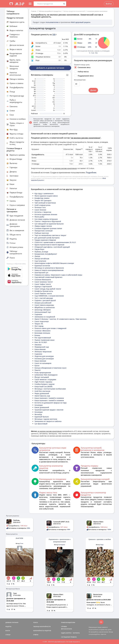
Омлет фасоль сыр (42, 396)
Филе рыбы (39, 217)
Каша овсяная (40, 361)
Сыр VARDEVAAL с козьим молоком (49, 296)
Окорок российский (43, 303)
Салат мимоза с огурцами (45, 379)
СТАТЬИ (8, 635)
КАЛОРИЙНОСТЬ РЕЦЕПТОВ (42, 631)
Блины (37, 335)
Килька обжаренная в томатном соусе (50, 368)
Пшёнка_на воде (41, 252)
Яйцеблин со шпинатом (45, 307)
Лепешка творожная (43, 352)
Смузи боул (39, 249)
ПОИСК (36, 622)
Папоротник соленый (44, 231)
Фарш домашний (42, 393)
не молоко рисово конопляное (97, 11)
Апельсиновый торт (43, 312)
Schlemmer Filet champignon (46, 375)
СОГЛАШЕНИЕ (66, 637)
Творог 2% (39, 324)
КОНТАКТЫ (76, 633)
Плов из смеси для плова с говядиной (50, 328)
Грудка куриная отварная (45, 240)
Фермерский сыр (42, 347)
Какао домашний (42, 407)
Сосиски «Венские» (43, 331)
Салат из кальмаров (43, 363)
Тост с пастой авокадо (44, 298)
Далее (93, 90)
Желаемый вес (80, 80)
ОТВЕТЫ (36, 635)
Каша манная (40, 349)
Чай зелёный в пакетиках (45, 203)
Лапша (37, 256)
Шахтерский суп (41, 273)
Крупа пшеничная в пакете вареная (49, 245)
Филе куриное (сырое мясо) (46, 196)
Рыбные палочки (42, 233)
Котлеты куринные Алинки (46, 214)
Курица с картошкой (43, 286)
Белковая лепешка (42, 333)
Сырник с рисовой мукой (45, 300)
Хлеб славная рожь (42, 205)
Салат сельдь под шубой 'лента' (48, 289)
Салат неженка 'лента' (44, 282)
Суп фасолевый (41, 424)
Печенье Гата (40, 207)
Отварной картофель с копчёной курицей (52, 247)
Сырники (38, 314)
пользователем (52, 22)
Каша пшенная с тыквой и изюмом (49, 398)
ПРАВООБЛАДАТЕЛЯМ (68, 622)
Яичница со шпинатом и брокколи (49, 268)
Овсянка (38, 345)
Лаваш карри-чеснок (43, 226)
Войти (109, 4)
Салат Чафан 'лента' (43, 284)
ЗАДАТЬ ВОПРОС (66, 633)
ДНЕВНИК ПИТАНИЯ (12, 622)
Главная (34, 11)
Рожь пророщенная (43, 373)
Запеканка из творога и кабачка (48, 421)
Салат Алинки (40, 210)
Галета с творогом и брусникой (48, 221)
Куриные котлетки (42, 266)
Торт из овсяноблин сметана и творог (50, 235)
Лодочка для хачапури (44, 356)
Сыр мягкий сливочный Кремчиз (48, 277)
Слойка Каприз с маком (44, 384)
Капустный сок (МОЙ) (43, 386)
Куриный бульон (42, 417)
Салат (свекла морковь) (44, 305)
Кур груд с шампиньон (44, 193)
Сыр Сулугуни (40, 261)
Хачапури (39, 405)
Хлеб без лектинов (42, 391)
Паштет (38, 370)
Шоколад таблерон (43, 310)
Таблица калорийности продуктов (50, 11)
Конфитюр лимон (42, 198)
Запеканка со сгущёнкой (45, 317)
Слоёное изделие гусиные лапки (48, 228)
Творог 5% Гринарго (43, 200)
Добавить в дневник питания (50, 68)
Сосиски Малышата (43, 280)
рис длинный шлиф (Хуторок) (47, 238)
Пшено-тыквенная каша (44, 340)
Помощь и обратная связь (16, 264)
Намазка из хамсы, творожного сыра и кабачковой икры (58, 275)
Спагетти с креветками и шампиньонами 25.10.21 (55, 242)
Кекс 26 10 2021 (41, 342)
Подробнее (91, 173)
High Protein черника (43, 382)
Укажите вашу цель (82, 65)
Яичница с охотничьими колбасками (50, 389)
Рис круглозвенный (43, 338)
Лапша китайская (42, 259)
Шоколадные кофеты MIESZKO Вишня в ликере (54, 263)
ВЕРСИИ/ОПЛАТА (66, 629)
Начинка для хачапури (44, 359)
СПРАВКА (64, 627)
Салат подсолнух (42, 321)
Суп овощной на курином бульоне (49, 224)
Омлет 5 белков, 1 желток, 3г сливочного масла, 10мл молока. (61, 319)
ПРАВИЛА (74, 637)
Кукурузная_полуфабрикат (46, 254)
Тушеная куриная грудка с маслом (49, 410)
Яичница (38, 414)
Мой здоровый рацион (81, 22)
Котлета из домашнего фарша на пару (51, 403)
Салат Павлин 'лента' (43, 293)
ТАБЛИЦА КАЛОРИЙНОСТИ (42, 627)
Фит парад (39, 326)
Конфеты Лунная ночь (44, 291)
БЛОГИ (8, 631)
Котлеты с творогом (43, 212)
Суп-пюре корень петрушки (46, 219)
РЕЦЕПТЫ (8, 627)
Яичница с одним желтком (46, 419)
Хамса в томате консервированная (49, 270)
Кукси (37, 366)
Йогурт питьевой (42, 377)
